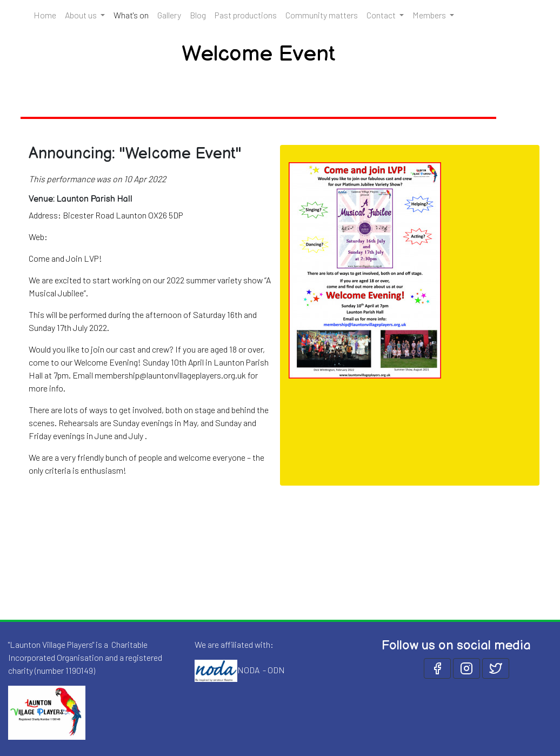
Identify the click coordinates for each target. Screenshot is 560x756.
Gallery (169, 15)
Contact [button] (382, 15)
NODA (248, 669)
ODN (276, 669)
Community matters (322, 15)
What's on (133, 14)
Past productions (246, 15)
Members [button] (430, 15)
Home (45, 15)
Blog (198, 15)
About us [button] (82, 15)
